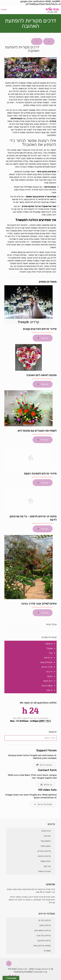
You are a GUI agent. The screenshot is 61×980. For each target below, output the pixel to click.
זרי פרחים (48, 658)
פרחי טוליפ (46, 831)
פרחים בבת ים (45, 920)
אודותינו (47, 836)
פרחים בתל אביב (43, 935)
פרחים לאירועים (44, 941)
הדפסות (49, 644)
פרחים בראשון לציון (42, 930)
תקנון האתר (45, 846)
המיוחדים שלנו (46, 662)
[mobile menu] (5, 10)
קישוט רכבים (47, 686)
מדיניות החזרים (44, 851)
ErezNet (29, 972)
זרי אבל (49, 690)
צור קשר (47, 866)
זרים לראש (48, 681)
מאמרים (47, 951)
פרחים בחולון (45, 925)
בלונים (50, 676)
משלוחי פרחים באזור (42, 946)
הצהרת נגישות (44, 871)
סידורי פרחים (47, 667)
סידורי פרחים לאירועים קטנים (40, 329)
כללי (51, 653)
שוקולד (49, 648)
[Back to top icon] (9, 963)
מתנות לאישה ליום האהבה (42, 375)
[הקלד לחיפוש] (30, 738)
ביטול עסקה (45, 861)
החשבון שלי (46, 841)
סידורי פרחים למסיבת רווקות (40, 473)
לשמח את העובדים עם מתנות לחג (37, 431)
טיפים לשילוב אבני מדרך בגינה (39, 603)
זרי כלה (49, 672)
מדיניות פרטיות (44, 856)
